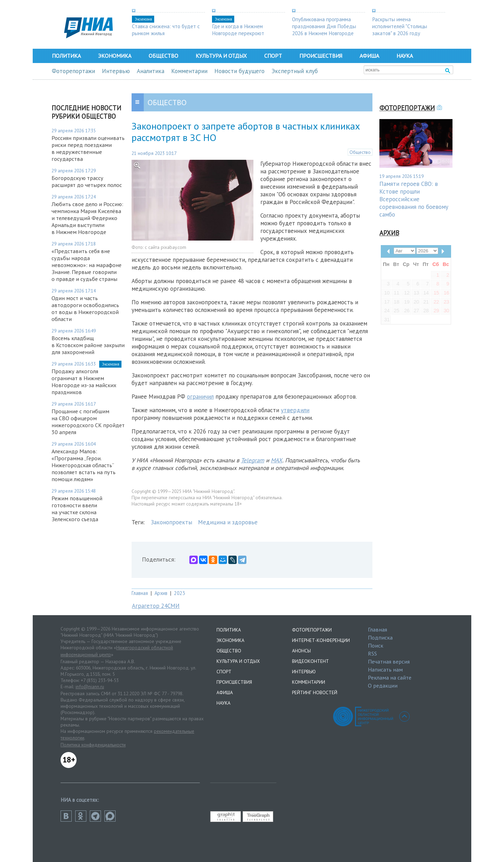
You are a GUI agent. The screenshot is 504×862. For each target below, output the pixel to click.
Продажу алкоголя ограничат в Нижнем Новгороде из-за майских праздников (84, 382)
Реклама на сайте (390, 677)
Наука (405, 56)
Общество (163, 56)
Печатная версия (389, 661)
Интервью (116, 71)
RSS (372, 653)
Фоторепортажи (73, 71)
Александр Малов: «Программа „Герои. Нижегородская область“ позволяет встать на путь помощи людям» (84, 465)
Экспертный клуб (295, 71)
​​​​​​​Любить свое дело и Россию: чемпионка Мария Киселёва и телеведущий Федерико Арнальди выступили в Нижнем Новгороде (87, 218)
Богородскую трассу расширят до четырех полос (87, 181)
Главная (140, 593)
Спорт (273, 56)
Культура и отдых (221, 56)
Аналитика (151, 71)
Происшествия (321, 56)
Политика (66, 56)
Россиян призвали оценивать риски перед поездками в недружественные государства (88, 148)
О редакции (383, 685)
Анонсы (301, 651)
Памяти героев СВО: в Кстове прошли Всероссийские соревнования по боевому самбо (414, 199)
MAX (277, 460)
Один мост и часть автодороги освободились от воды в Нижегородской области (85, 308)
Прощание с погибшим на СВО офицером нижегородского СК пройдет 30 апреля (88, 422)
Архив (161, 593)
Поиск (376, 645)
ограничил (200, 397)
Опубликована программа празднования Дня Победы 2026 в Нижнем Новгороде (324, 26)
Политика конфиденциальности (93, 745)
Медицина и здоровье (228, 522)
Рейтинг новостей (315, 692)
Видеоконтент (310, 661)
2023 (180, 593)
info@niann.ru (90, 687)
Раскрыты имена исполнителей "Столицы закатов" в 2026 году (400, 26)
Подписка (380, 637)
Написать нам (385, 669)
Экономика (115, 56)
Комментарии (189, 71)
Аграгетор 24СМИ (156, 606)
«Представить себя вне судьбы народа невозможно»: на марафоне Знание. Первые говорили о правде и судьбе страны (86, 265)
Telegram (253, 460)
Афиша (369, 56)
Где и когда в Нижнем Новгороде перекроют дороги (238, 33)
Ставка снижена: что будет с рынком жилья (166, 30)
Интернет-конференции (321, 640)
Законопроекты (171, 522)
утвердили (295, 410)
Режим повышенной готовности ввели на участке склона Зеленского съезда (77, 509)
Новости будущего (239, 71)
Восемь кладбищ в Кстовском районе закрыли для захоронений (88, 345)
